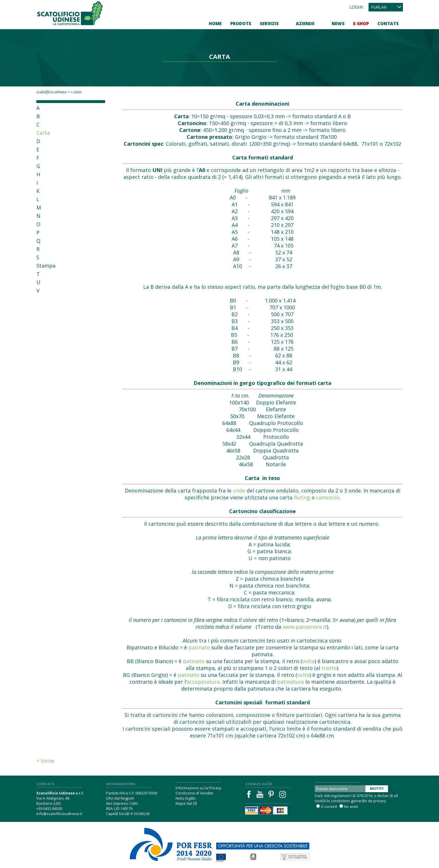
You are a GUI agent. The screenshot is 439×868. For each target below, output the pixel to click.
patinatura (291, 682)
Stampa (46, 266)
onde (239, 491)
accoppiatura (203, 682)
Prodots (241, 23)
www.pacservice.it (305, 627)
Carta (43, 133)
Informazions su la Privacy (198, 788)
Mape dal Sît (186, 803)
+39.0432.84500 (49, 808)
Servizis (269, 23)
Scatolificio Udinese (51, 92)
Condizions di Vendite (194, 793)
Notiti (377, 788)
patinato (199, 647)
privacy (380, 801)
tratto (329, 668)
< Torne (45, 761)
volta (309, 661)
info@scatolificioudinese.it (59, 814)
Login (356, 7)
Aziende (305, 23)
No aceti (351, 806)
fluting (302, 497)
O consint (329, 806)
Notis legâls (186, 798)
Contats (388, 23)
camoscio (328, 497)
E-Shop (361, 23)
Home (215, 23)
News (338, 23)
